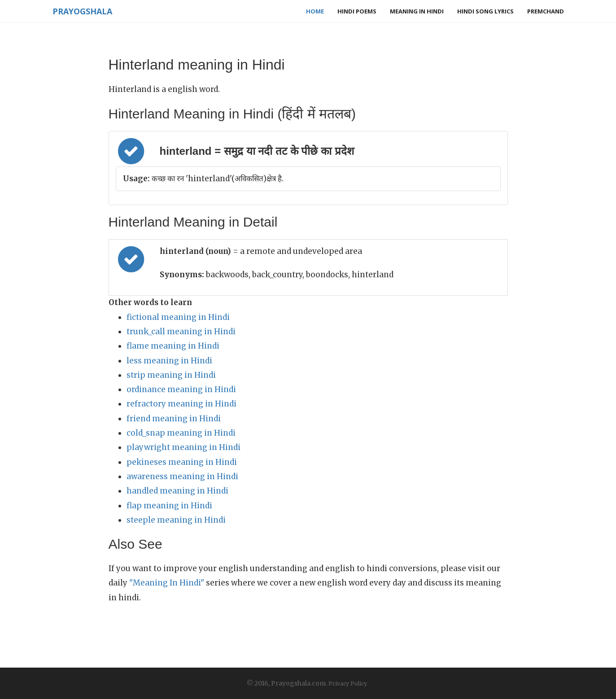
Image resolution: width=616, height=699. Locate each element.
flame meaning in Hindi (173, 346)
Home (315, 11)
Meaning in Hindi (417, 11)
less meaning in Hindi (169, 361)
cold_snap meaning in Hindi (181, 433)
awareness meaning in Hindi (182, 476)
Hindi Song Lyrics (485, 11)
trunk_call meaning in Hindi (181, 332)
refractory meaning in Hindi (181, 404)
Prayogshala (82, 11)
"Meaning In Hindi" (167, 583)
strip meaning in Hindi (171, 375)
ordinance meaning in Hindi (181, 389)
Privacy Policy (348, 684)
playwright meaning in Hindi (183, 447)
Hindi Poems (357, 11)
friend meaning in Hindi (174, 419)
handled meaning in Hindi (177, 491)
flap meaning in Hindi (169, 506)
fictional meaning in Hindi (178, 317)
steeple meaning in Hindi (176, 520)
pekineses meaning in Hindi (182, 462)
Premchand (546, 11)
